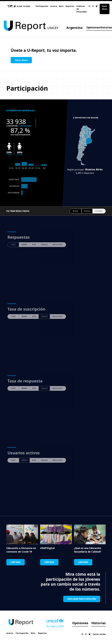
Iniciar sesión (99, 634)
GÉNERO (24, 245)
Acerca (54, 6)
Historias (106, 27)
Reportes (70, 6)
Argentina (74, 28)
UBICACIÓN (57, 245)
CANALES (44, 245)
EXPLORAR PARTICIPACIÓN (82, 599)
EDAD (34, 245)
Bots (61, 6)
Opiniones (93, 27)
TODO (13, 245)
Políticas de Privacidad (82, 9)
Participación (42, 6)
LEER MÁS (16, 562)
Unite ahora (105, 8)
